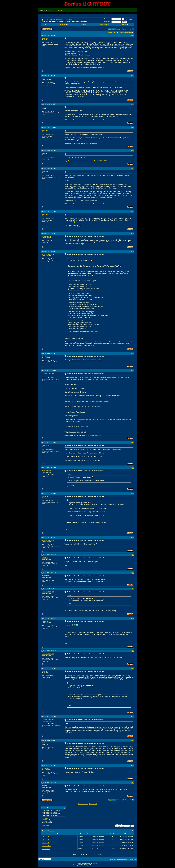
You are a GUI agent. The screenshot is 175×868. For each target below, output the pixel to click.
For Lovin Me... (46, 846)
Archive (131, 859)
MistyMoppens (46, 236)
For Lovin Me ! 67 (47, 837)
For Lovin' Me (46, 849)
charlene (44, 153)
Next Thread (93, 804)
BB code (44, 818)
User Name (108, 19)
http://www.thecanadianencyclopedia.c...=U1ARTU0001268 (86, 161)
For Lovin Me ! (46, 840)
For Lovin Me (46, 843)
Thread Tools (112, 32)
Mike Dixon (45, 356)
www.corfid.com (122, 859)
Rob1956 (44, 786)
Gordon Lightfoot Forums (51, 19)
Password (107, 22)
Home (50, 10)
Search (125, 25)
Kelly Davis (45, 445)
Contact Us (112, 859)
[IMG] (43, 821)
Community (63, 25)
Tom (43, 78)
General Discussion (66, 19)
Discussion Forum (60, 10)
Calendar (84, 25)
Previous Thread (83, 804)
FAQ (46, 25)
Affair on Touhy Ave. (48, 254)
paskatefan (45, 496)
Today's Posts (104, 25)
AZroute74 (45, 38)
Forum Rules (46, 826)
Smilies (44, 820)
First (118, 29)
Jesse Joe (45, 130)
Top (135, 859)
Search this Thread (126, 32)
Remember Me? (128, 19)
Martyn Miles (46, 576)
